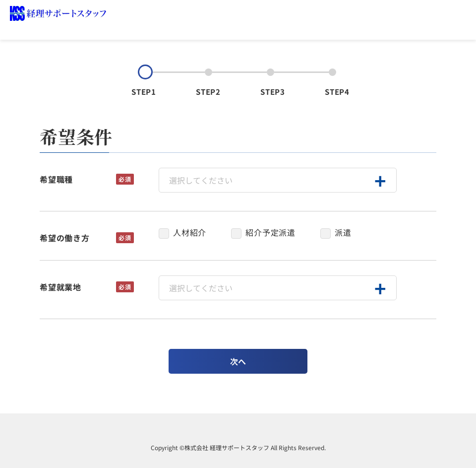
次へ (238, 361)
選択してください (201, 180)
